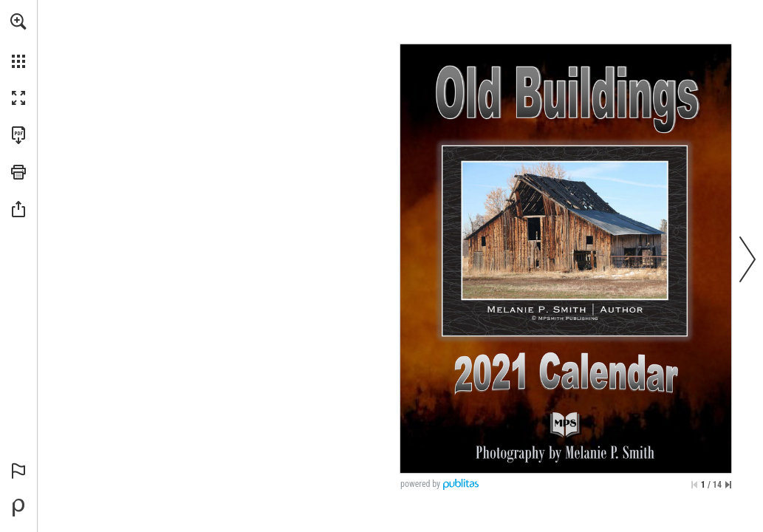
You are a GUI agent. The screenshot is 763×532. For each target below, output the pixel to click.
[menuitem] (18, 41)
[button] (18, 21)
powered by (420, 484)
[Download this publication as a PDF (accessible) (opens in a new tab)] (18, 135)
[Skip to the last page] (728, 485)
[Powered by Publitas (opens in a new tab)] (18, 508)
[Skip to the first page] (694, 485)
